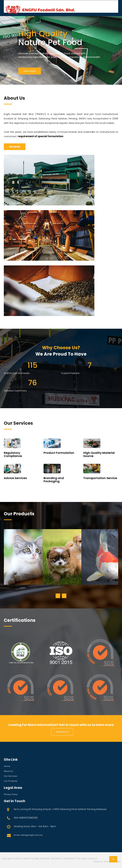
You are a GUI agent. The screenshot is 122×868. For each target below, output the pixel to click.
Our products (11, 781)
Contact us (62, 732)
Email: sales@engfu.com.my (28, 835)
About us (8, 771)
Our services (10, 776)
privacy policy (11, 794)
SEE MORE (15, 147)
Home (7, 766)
